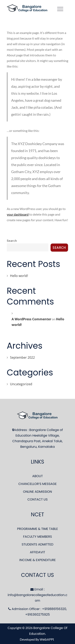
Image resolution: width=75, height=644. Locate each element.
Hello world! (19, 276)
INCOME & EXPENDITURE (38, 560)
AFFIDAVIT (37, 552)
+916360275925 (37, 615)
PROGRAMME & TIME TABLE (38, 529)
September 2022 (22, 357)
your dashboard (18, 214)
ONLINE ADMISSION (37, 492)
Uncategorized (21, 384)
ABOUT (37, 476)
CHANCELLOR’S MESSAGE (38, 484)
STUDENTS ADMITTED (37, 544)
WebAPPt (47, 640)
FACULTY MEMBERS (37, 537)
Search (12, 240)
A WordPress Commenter (31, 319)
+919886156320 (54, 609)
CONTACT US (37, 499)
